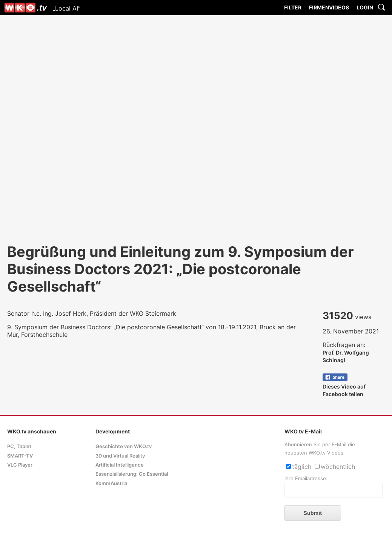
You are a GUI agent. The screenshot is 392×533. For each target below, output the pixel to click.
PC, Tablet (19, 446)
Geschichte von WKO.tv (124, 446)
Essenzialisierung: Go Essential (132, 474)
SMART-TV (20, 456)
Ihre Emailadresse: (306, 478)
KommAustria (111, 483)
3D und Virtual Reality (120, 456)
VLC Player (20, 465)
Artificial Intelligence (120, 465)
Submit (313, 513)
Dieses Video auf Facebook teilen (344, 386)
